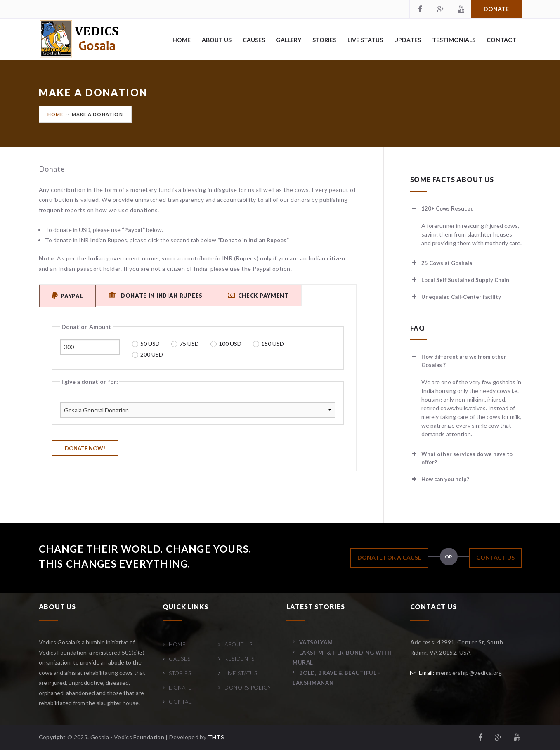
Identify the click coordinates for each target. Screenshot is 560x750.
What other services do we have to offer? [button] (461, 458)
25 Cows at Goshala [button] (441, 263)
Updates (408, 40)
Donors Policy (248, 688)
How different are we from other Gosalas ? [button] (458, 360)
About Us (217, 40)
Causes (254, 40)
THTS (216, 737)
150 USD (273, 344)
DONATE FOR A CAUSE (389, 557)
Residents (240, 659)
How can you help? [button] (440, 479)
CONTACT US (495, 557)
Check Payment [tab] (258, 295)
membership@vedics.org (469, 673)
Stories (324, 40)
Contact (501, 40)
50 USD (150, 344)
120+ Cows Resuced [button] (442, 208)
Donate (496, 9)
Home (182, 40)
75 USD (189, 344)
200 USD (152, 354)
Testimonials (454, 40)
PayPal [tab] (68, 296)
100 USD (230, 344)
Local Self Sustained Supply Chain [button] (460, 280)
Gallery (289, 40)
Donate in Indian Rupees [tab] (156, 295)
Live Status (365, 40)
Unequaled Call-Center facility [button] (456, 297)
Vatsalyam (316, 642)
